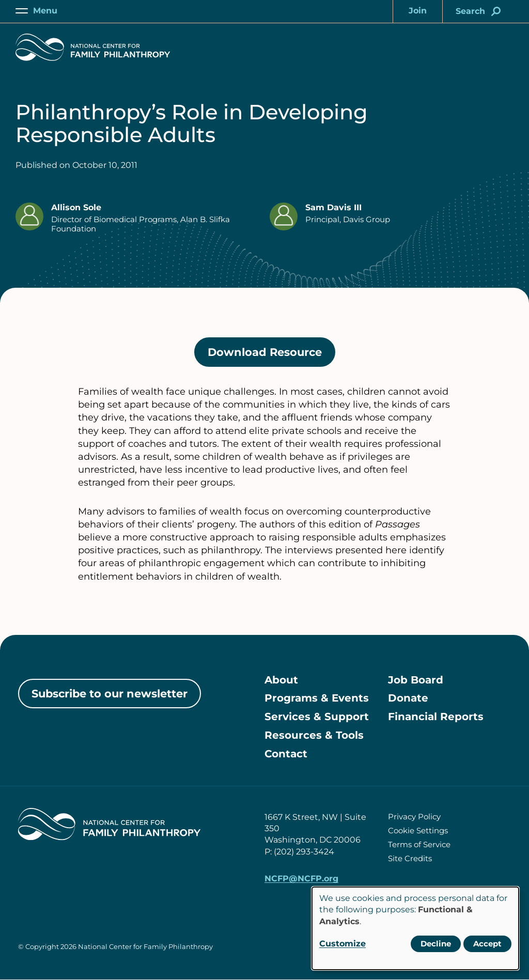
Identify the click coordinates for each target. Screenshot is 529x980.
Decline (436, 944)
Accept (487, 944)
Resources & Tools (314, 736)
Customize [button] (343, 944)
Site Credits (410, 859)
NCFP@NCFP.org (301, 879)
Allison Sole (76, 207)
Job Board (416, 680)
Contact (286, 755)
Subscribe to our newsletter (110, 694)
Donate (408, 699)
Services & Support (317, 718)
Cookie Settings (418, 831)
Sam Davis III (333, 207)
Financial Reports (436, 718)
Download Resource (271, 356)
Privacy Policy (414, 817)
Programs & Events (317, 699)
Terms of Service (419, 845)
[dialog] (415, 928)
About (281, 680)
